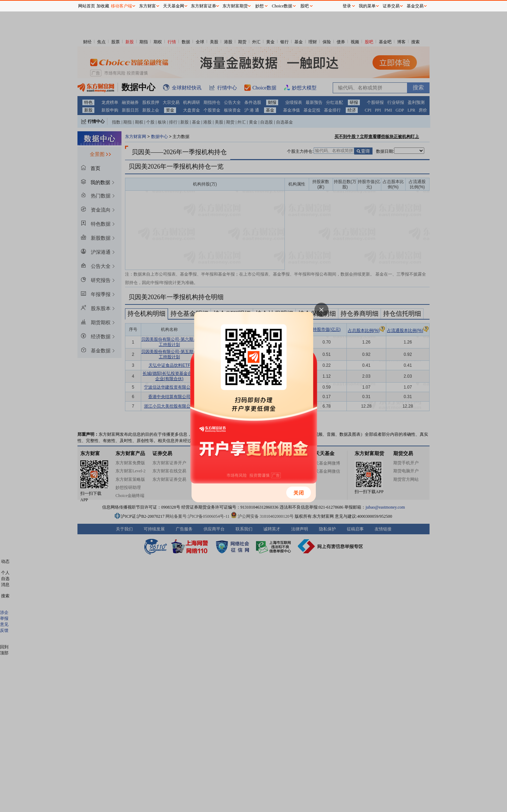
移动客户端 (121, 6)
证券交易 (391, 6)
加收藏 (103, 6)
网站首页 (87, 6)
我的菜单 (367, 6)
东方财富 (148, 6)
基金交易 (415, 6)
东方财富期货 (235, 6)
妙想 (259, 6)
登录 (347, 6)
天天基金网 (174, 6)
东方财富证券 (204, 6)
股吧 (305, 6)
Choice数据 (282, 6)
